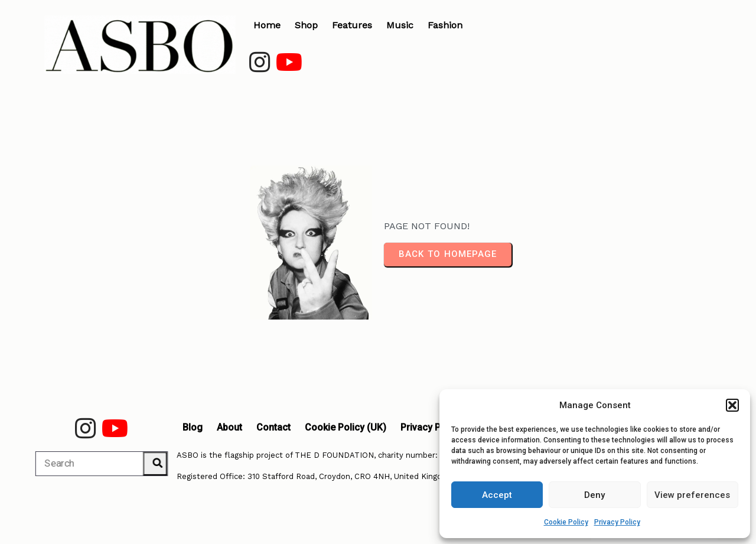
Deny (594, 495)
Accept (497, 495)
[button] (732, 405)
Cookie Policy (566, 522)
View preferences (692, 495)
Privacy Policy (617, 522)
